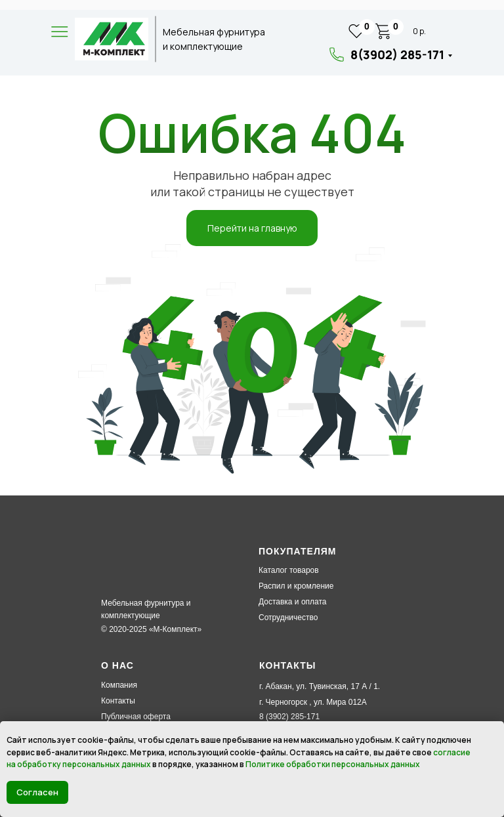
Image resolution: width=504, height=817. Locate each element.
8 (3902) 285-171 (289, 717)
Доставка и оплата (293, 602)
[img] (112, 39)
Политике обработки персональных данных (333, 764)
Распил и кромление (296, 586)
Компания (119, 685)
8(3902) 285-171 (397, 54)
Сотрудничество (288, 618)
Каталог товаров (289, 570)
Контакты (118, 701)
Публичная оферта (136, 717)
